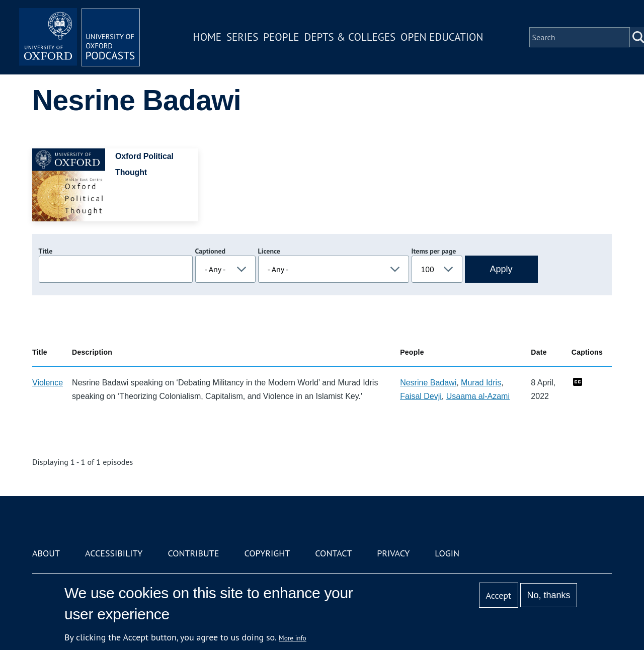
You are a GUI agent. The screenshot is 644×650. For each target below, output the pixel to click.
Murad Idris (481, 383)
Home (207, 37)
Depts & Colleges (350, 37)
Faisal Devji (421, 396)
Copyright (267, 553)
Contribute (193, 553)
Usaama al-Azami (478, 396)
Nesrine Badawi (428, 383)
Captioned (211, 251)
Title (46, 251)
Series (242, 37)
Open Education (442, 37)
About (46, 553)
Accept (498, 595)
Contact (333, 553)
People (281, 37)
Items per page (434, 251)
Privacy (393, 553)
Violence (48, 383)
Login (447, 553)
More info (293, 638)
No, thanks (548, 595)
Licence (269, 251)
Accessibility (114, 553)
